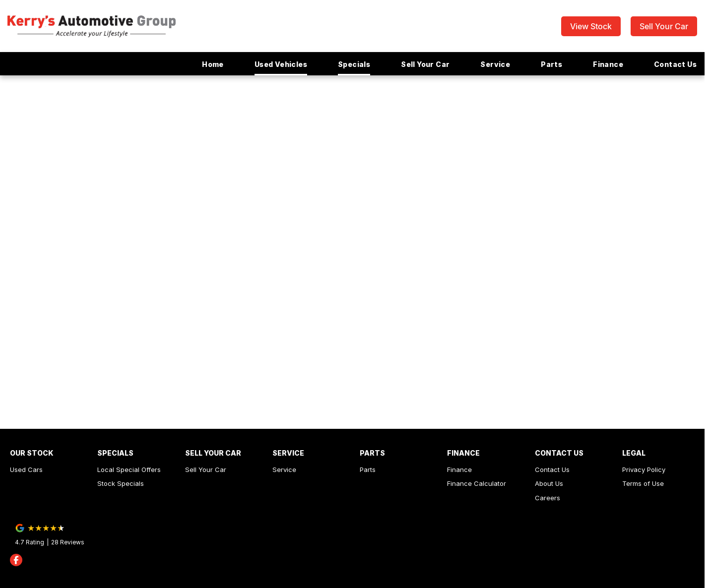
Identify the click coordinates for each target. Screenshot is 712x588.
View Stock (591, 26)
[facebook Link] (16, 560)
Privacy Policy (644, 470)
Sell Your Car (664, 26)
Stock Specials (121, 483)
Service (495, 64)
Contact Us (675, 64)
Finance (608, 64)
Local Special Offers (129, 470)
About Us (549, 483)
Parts (551, 64)
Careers (548, 498)
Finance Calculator (477, 483)
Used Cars (26, 470)
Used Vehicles (281, 64)
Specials (354, 64)
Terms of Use (643, 483)
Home (213, 64)
